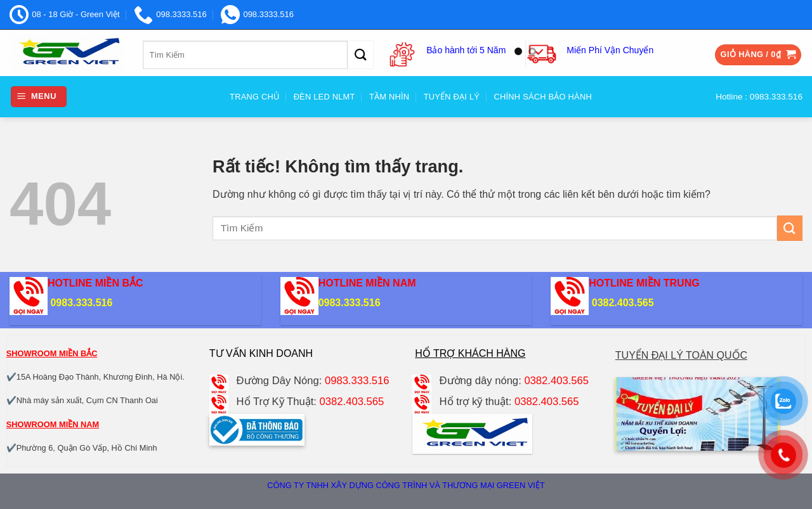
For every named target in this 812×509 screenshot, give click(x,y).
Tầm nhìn (389, 97)
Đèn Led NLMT (324, 97)
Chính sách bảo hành (543, 97)
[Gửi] (360, 55)
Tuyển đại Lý (452, 97)
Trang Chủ (254, 97)
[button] (758, 55)
